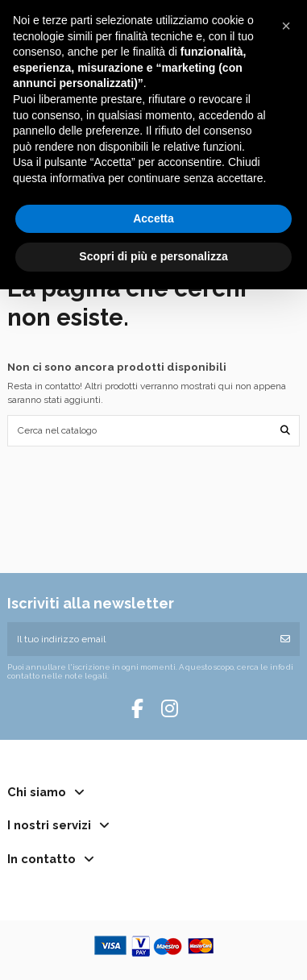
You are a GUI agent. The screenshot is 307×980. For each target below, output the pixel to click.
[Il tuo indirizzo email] (139, 639)
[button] (286, 26)
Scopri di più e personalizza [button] (153, 256)
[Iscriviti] (285, 639)
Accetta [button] (153, 218)
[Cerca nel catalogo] (285, 431)
